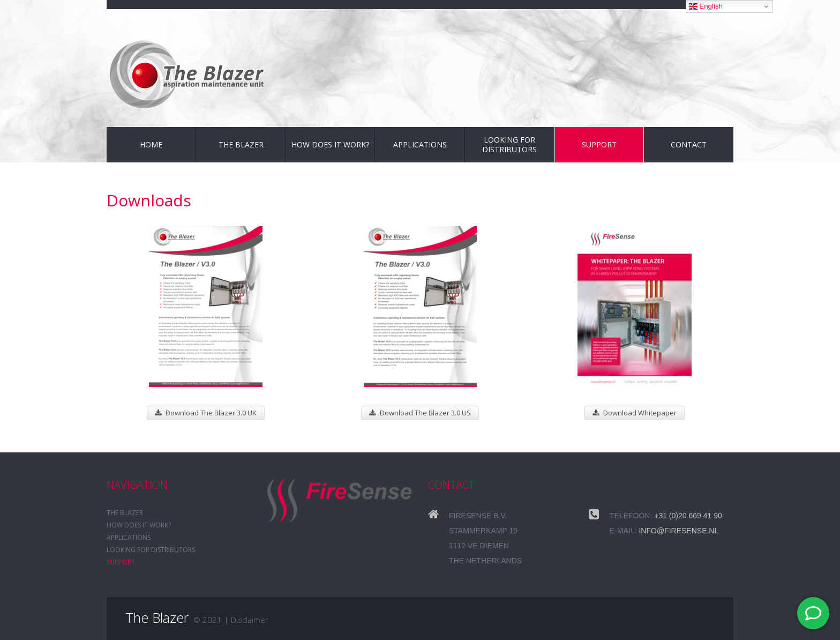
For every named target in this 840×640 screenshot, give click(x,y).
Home (151, 144)
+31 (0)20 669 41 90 (688, 516)
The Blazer (241, 144)
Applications (420, 144)
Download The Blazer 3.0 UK (206, 413)
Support (599, 144)
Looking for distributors (509, 144)
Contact (689, 144)
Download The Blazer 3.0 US (420, 413)
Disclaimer (250, 620)
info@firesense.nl (678, 531)
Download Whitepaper (635, 413)
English (706, 6)
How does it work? (330, 144)
